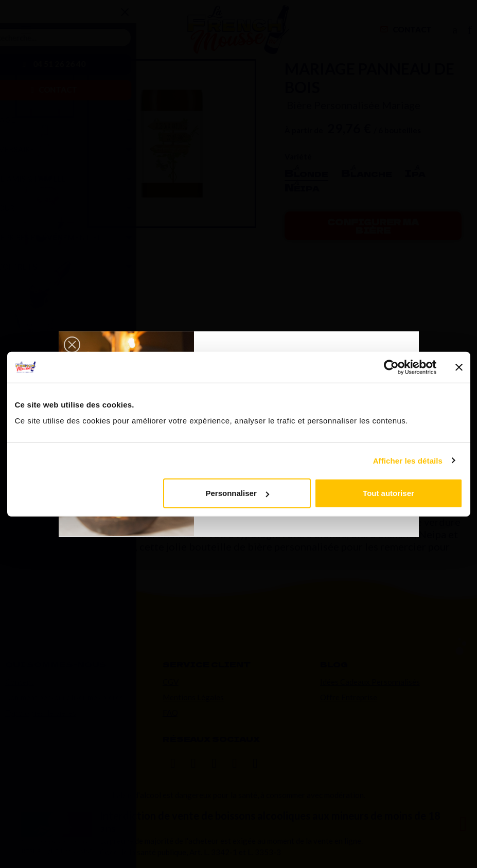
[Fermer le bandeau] (459, 367)
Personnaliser (237, 493)
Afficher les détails (408, 460)
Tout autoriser (388, 493)
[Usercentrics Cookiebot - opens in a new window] (391, 367)
